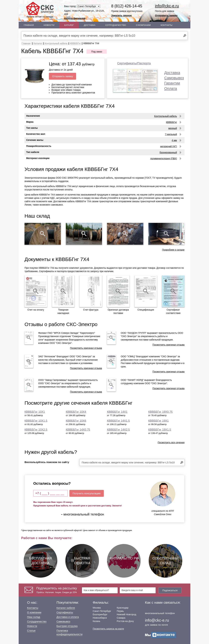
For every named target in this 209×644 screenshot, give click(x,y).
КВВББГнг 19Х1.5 (160, 430)
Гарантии (172, 83)
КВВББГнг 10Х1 (35, 412)
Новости (49, 25)
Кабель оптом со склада (40, 10)
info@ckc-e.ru (167, 6)
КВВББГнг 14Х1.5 (118, 421)
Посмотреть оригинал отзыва (86, 348)
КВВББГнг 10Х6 (76, 421)
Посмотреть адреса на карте (108, 629)
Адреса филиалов (75, 18)
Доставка (90, 25)
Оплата (171, 88)
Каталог (69, 25)
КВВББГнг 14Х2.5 (118, 430)
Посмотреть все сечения (171, 442)
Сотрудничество (116, 25)
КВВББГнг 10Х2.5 (36, 430)
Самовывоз (174, 78)
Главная (29, 25)
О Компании (143, 25)
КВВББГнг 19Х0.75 (161, 412)
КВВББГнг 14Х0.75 (78, 430)
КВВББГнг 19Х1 (159, 421)
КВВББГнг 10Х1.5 (36, 421)
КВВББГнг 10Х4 (76, 412)
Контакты (166, 25)
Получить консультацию (87, 493)
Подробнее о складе (173, 250)
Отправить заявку (166, 15)
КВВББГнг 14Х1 (117, 412)
